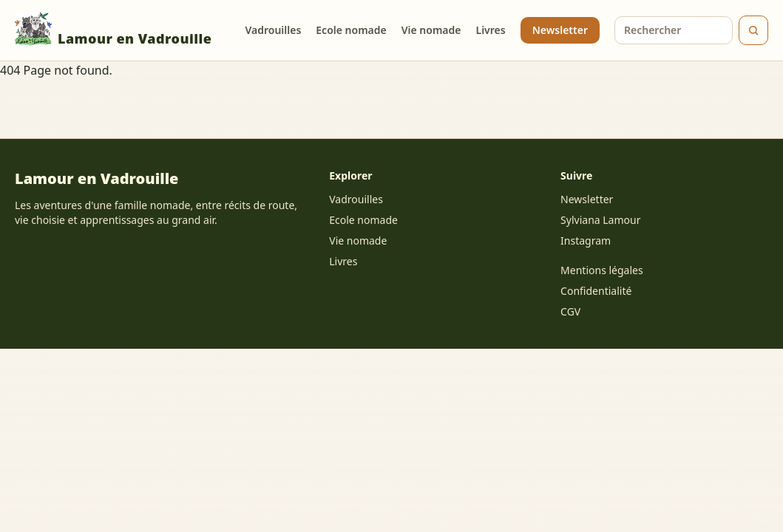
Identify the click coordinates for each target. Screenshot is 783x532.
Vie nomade (431, 30)
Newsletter (560, 30)
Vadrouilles (273, 30)
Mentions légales (602, 270)
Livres (491, 30)
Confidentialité (596, 291)
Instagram (586, 241)
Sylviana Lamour (600, 220)
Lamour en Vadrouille (113, 30)
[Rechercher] (753, 30)
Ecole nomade (351, 30)
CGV (570, 311)
